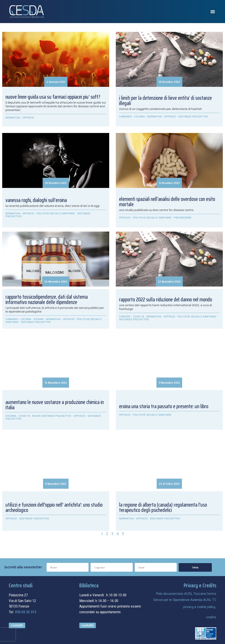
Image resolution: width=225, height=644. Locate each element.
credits (211, 617)
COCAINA (139, 116)
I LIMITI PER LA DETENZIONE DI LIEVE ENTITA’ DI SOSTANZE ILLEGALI (165, 101)
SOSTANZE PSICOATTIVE (193, 116)
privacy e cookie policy (199, 607)
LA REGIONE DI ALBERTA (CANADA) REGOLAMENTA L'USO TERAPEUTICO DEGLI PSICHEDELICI (163, 508)
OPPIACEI (28, 117)
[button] (213, 12)
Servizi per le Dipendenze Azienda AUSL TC (185, 600)
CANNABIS (125, 116)
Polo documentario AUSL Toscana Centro (186, 594)
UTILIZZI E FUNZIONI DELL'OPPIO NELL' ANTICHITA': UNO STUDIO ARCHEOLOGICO (54, 508)
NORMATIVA (13, 117)
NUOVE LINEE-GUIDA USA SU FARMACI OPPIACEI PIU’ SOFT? (53, 97)
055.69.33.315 (26, 612)
